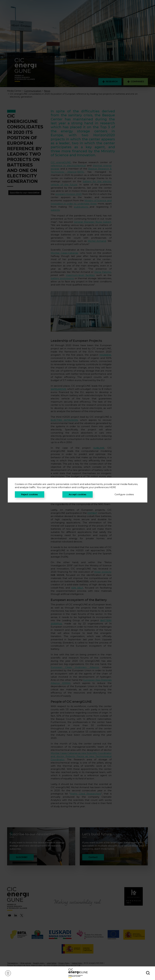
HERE (113, 487)
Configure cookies (124, 494)
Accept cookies (77, 494)
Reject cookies (30, 494)
